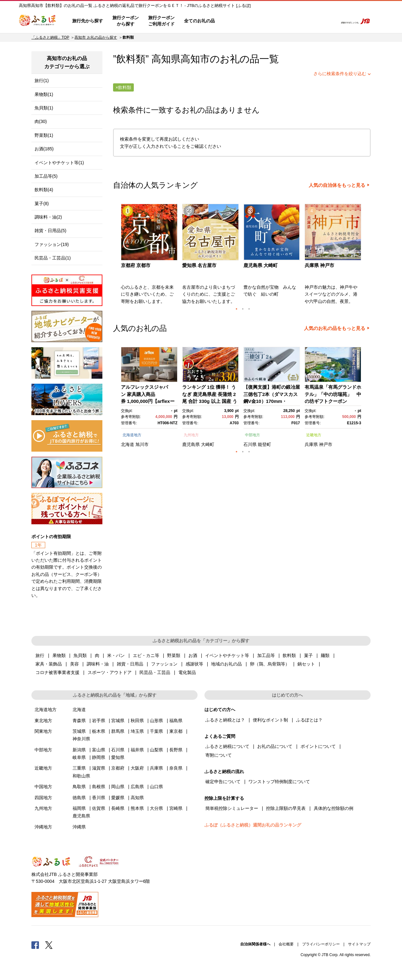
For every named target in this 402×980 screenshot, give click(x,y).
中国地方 (43, 787)
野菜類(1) (44, 135)
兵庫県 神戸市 (319, 265)
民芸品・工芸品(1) (53, 258)
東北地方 (43, 721)
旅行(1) (42, 81)
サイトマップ (359, 944)
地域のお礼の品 (226, 664)
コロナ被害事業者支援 (57, 672)
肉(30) (41, 121)
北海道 (128, 444)
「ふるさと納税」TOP (50, 37)
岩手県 (99, 721)
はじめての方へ (238, 21)
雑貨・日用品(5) (50, 231)
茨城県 (79, 731)
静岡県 (99, 757)
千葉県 (156, 731)
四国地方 (43, 798)
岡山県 (118, 787)
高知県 (137, 798)
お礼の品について (275, 746)
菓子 (308, 655)
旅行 (40, 655)
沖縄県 (79, 827)
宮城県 (118, 721)
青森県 (79, 721)
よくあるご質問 (267, 21)
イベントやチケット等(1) (59, 163)
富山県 (99, 750)
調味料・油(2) (48, 217)
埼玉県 (137, 731)
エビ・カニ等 (146, 655)
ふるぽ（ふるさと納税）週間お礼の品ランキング (253, 825)
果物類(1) (44, 94)
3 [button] (249, 309)
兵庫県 (311, 444)
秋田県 (137, 721)
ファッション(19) (52, 244)
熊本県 (137, 808)
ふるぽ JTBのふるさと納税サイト (38, 21)
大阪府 (137, 768)
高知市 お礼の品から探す (96, 37)
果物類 (59, 655)
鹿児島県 (191, 444)
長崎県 (118, 808)
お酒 (193, 655)
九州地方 (191, 435)
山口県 (156, 787)
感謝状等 (194, 664)
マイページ (291, 21)
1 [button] (236, 309)
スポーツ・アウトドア (110, 672)
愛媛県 (118, 798)
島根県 (99, 787)
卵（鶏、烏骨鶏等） (270, 664)
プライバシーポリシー (321, 944)
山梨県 (156, 750)
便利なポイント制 (270, 720)
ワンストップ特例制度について (279, 782)
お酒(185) (44, 149)
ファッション (164, 664)
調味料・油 (98, 664)
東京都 (176, 731)
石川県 (250, 444)
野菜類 (174, 655)
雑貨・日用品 (130, 664)
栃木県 (99, 731)
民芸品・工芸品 (155, 672)
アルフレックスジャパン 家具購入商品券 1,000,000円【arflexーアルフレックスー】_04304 (148, 401)
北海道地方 (132, 435)
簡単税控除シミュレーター (232, 808)
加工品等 (266, 655)
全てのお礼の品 (199, 21)
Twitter (49, 945)
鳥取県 (79, 787)
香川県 (99, 798)
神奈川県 (81, 739)
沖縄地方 (43, 827)
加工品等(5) (46, 176)
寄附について (219, 755)
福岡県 (79, 808)
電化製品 (187, 672)
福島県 (176, 721)
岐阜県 (79, 757)
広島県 (137, 787)
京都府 (118, 768)
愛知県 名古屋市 (199, 265)
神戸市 (326, 444)
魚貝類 (80, 655)
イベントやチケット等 (227, 655)
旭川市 (142, 444)
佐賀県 (99, 808)
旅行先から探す (88, 21)
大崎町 (208, 444)
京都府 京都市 (136, 265)
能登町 (264, 444)
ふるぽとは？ (309, 720)
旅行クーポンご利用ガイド (161, 21)
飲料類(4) (44, 190)
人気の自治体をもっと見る (337, 185)
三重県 (79, 768)
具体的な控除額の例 (334, 808)
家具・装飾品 (49, 664)
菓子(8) (42, 203)
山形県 (156, 721)
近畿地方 (314, 435)
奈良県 (176, 768)
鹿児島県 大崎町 (261, 265)
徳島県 (79, 798)
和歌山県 (81, 776)
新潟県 (79, 750)
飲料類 (289, 655)
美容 (74, 664)
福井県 (137, 750)
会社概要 (286, 944)
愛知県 (118, 757)
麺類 (325, 655)
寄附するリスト (311, 21)
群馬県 (118, 731)
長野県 (176, 750)
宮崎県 (176, 808)
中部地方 (253, 435)
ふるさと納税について (227, 746)
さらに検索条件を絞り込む (340, 74)
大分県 (156, 808)
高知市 (195, 59)
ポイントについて (318, 746)
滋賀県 (99, 768)
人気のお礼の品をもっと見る (335, 328)
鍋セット (306, 664)
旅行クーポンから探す (126, 21)
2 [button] (243, 309)
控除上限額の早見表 (286, 808)
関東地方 (43, 731)
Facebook (35, 945)
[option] (150, 256)
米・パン (116, 655)
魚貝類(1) (44, 108)
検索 (329, 21)
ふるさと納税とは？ (225, 720)
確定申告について (223, 782)
